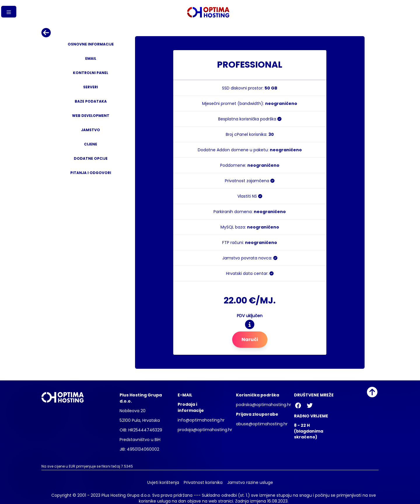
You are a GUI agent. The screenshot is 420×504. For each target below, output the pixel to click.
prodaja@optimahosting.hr (205, 430)
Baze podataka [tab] (91, 101)
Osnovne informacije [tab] (91, 44)
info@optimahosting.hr (201, 420)
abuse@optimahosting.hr (262, 424)
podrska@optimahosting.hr (264, 405)
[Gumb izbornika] (9, 12)
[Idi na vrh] (372, 392)
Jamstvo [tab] (91, 130)
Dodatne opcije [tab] (91, 158)
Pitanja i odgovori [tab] (91, 173)
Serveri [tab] (91, 87)
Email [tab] (91, 58)
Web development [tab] (91, 116)
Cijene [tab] (91, 144)
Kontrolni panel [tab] (91, 73)
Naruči (250, 339)
